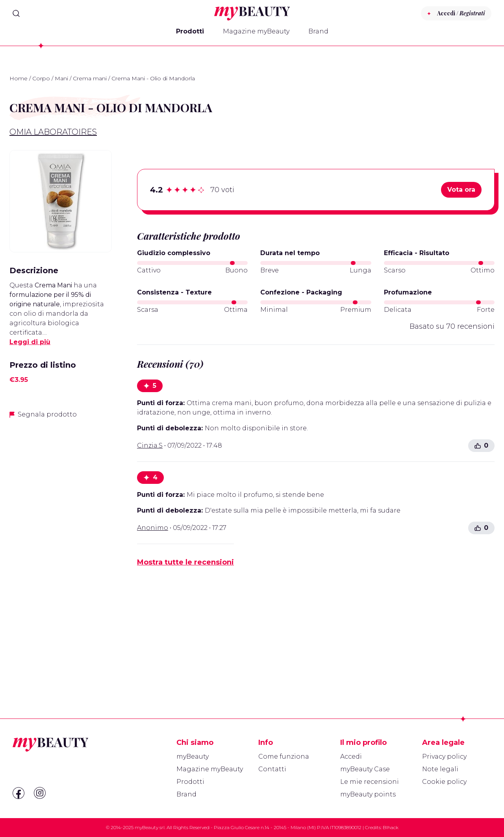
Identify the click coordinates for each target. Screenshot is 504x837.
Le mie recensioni (370, 782)
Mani (61, 78)
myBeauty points (368, 794)
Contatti (272, 769)
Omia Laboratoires (53, 132)
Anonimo (153, 528)
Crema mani (90, 78)
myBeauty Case (365, 769)
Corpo (41, 78)
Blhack (391, 827)
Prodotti (190, 31)
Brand (318, 31)
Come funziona (284, 756)
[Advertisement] (61, 550)
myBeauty (193, 756)
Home (19, 78)
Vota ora (461, 190)
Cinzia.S (150, 445)
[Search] (16, 13)
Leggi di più (30, 342)
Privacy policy (444, 756)
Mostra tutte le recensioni (185, 562)
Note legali (440, 769)
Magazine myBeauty (256, 31)
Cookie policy (444, 782)
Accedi (351, 756)
